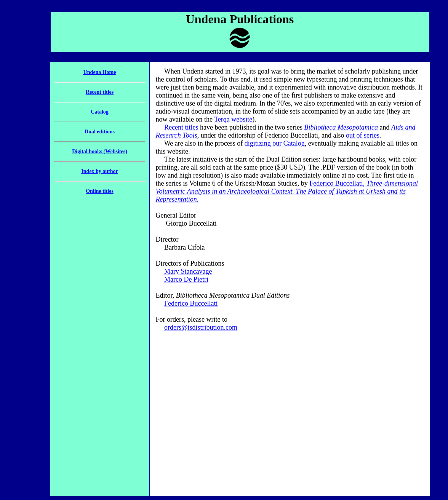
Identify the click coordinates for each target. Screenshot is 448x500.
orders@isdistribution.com (201, 327)
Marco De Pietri (186, 279)
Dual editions (100, 132)
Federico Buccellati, (287, 191)
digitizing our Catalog (275, 143)
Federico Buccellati (191, 303)
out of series (363, 135)
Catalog (100, 112)
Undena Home (100, 72)
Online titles (100, 191)
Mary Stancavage (188, 271)
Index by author (99, 171)
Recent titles (100, 92)
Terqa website (233, 119)
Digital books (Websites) (100, 151)
